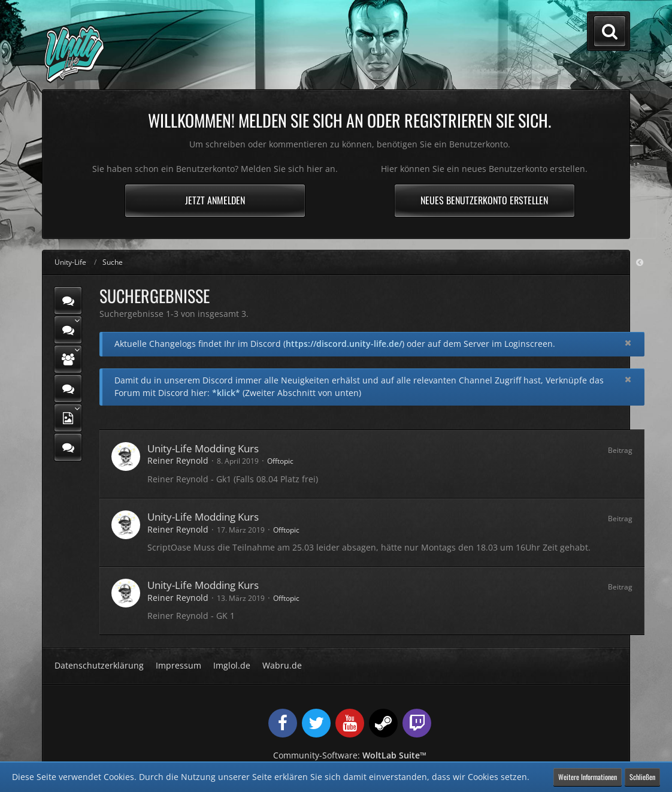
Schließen (642, 777)
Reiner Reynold (178, 460)
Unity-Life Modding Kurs (203, 448)
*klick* (226, 393)
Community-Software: (350, 755)
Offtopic (280, 461)
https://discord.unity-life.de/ (344, 344)
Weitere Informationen (588, 777)
